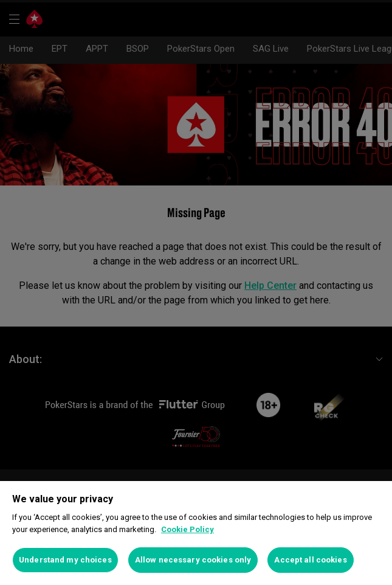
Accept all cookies (310, 560)
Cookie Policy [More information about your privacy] (187, 529)
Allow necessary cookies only (193, 560)
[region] (196, 533)
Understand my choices (65, 560)
